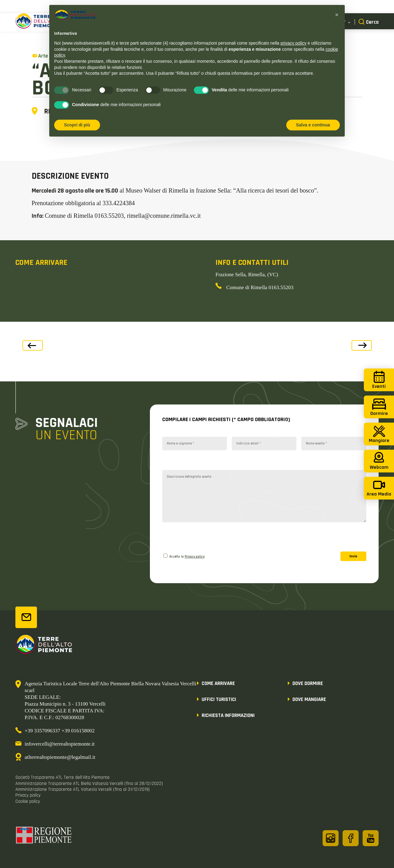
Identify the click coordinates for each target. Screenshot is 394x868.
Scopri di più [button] (77, 125)
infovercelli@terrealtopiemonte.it (60, 744)
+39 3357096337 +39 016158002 (60, 731)
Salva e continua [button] (313, 125)
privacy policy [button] (293, 43)
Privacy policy (195, 557)
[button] (337, 15)
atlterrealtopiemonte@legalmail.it (60, 757)
